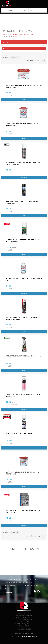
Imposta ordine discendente (21, 57)
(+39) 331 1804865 (27, 633)
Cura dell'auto (28, 35)
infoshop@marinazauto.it (29, 636)
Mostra (37, 61)
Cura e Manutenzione (15, 35)
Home (5, 35)
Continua (8, 592)
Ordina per (6, 57)
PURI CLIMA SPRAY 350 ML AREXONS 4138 (20, 433)
